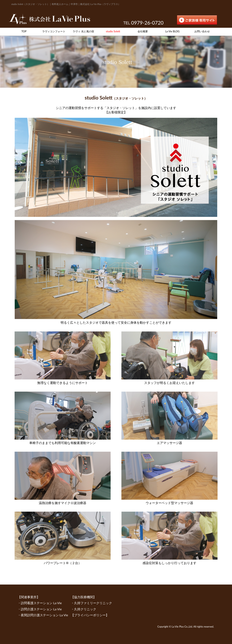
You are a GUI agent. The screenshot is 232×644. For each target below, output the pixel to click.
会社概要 (143, 31)
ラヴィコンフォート (54, 31)
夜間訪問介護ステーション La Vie (44, 615)
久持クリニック (85, 609)
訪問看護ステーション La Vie (41, 603)
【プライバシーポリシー (88, 615)
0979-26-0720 (147, 23)
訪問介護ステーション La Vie (41, 609)
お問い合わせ (202, 31)
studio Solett (113, 31)
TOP (24, 31)
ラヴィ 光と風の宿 (83, 31)
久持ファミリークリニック (93, 603)
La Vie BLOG (173, 31)
